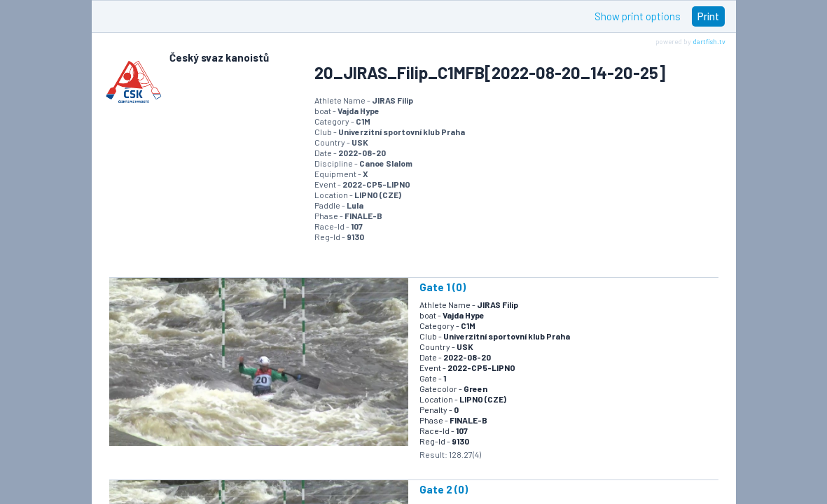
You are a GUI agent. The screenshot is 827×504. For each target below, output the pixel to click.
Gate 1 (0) (443, 287)
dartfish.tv (709, 41)
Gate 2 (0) (444, 489)
